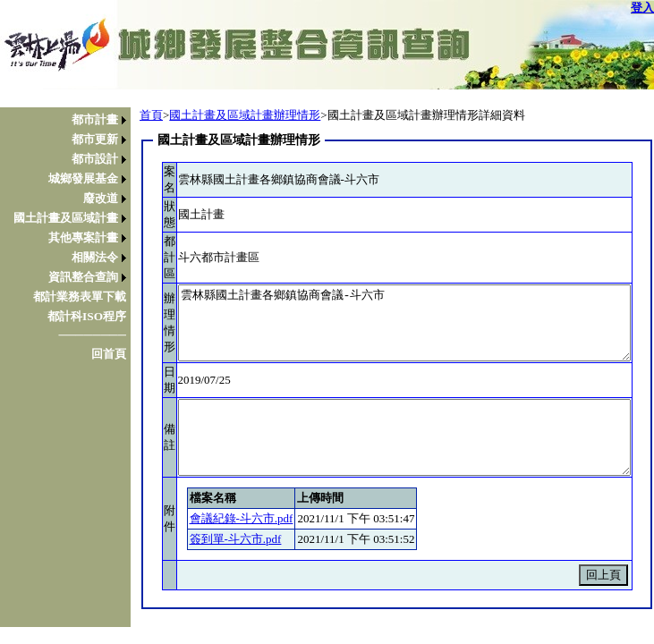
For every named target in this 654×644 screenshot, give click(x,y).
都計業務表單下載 (80, 297)
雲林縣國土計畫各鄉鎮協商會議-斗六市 (404, 323)
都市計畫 (95, 119)
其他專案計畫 (83, 237)
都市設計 (95, 159)
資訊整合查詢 (83, 277)
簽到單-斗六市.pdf (236, 539)
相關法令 (95, 257)
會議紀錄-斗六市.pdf (242, 518)
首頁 (151, 115)
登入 (642, 8)
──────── (92, 335)
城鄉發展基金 (83, 178)
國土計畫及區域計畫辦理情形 (245, 115)
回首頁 (109, 354)
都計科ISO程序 (87, 316)
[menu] (70, 237)
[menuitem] (70, 120)
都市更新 (95, 139)
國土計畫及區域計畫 (66, 218)
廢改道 (101, 198)
